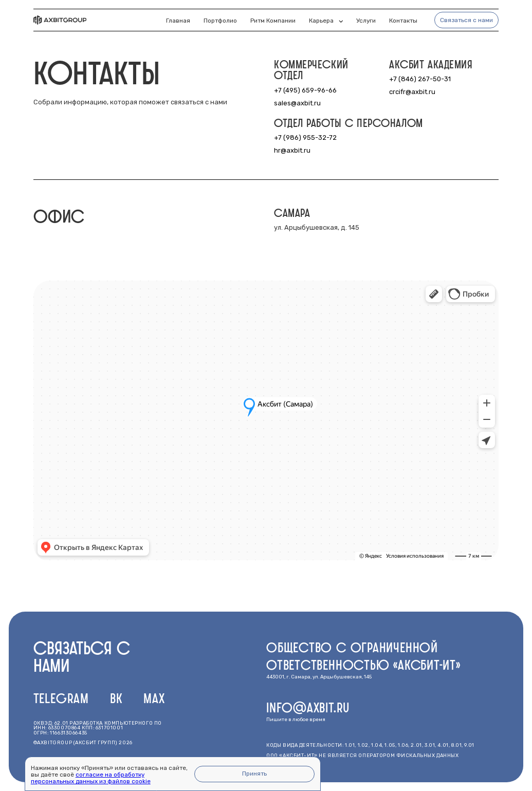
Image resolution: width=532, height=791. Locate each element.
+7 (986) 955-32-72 (305, 137)
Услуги (366, 21)
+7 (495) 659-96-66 (305, 90)
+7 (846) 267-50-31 (420, 79)
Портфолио (220, 21)
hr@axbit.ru (292, 150)
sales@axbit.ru (297, 103)
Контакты (403, 21)
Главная (178, 21)
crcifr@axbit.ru (412, 92)
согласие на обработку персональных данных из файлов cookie (91, 778)
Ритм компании (273, 21)
